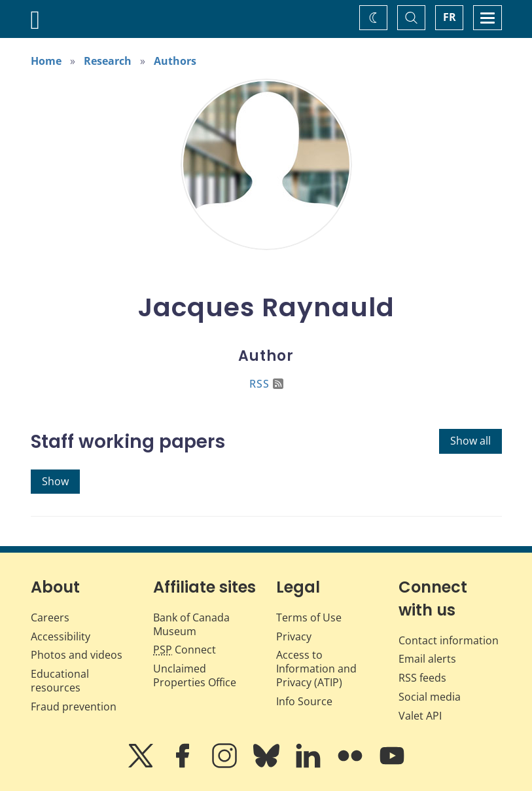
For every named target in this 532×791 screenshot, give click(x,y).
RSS (266, 384)
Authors (175, 61)
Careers (50, 617)
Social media (430, 697)
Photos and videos (77, 655)
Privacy (294, 636)
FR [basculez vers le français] (450, 17)
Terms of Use (309, 617)
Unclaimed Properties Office (195, 675)
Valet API (420, 716)
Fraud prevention (74, 707)
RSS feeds (422, 678)
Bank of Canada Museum (191, 624)
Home (46, 61)
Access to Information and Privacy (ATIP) (316, 669)
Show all (470, 441)
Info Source (304, 701)
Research (108, 61)
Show (55, 481)
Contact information (449, 640)
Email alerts (427, 659)
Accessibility (61, 636)
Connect (185, 650)
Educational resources (60, 681)
